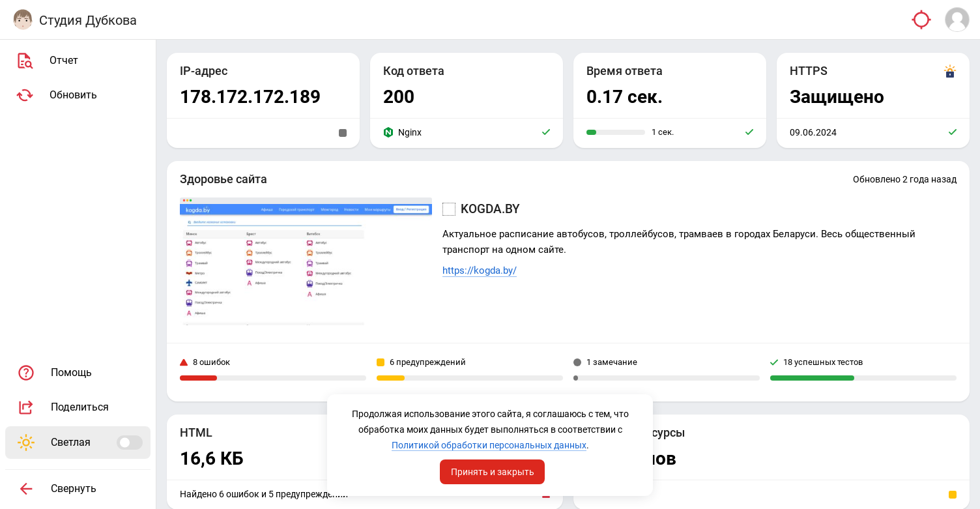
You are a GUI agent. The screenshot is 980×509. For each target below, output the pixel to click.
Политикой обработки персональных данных (489, 445)
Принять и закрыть (493, 472)
